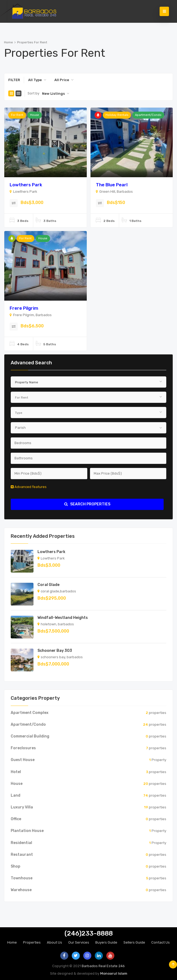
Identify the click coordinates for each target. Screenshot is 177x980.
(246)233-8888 (89, 933)
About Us (54, 942)
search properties (87, 504)
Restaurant (22, 855)
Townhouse (22, 878)
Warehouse (21, 890)
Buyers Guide (106, 942)
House (35, 115)
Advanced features (29, 487)
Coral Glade (48, 585)
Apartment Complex (30, 713)
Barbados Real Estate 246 (103, 966)
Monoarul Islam (114, 973)
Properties (32, 942)
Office (16, 819)
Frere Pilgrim (24, 308)
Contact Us (161, 942)
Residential (21, 843)
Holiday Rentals (117, 115)
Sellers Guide (134, 942)
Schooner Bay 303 (55, 651)
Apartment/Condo (148, 115)
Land (16, 795)
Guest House (23, 760)
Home (8, 42)
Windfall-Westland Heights (63, 618)
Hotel (16, 772)
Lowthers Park (26, 185)
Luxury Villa (22, 807)
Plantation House (27, 831)
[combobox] (37, 80)
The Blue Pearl (112, 185)
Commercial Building (30, 736)
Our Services (79, 942)
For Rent (17, 115)
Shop (16, 866)
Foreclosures (23, 748)
